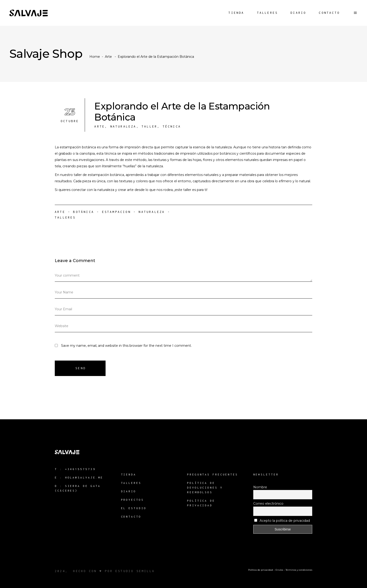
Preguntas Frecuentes (213, 474)
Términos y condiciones (299, 570)
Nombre (260, 487)
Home (95, 57)
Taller (149, 126)
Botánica (84, 212)
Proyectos (132, 500)
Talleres (65, 217)
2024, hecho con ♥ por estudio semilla (105, 571)
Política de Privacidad (201, 503)
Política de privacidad (261, 570)
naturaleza (152, 212)
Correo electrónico (268, 504)
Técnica (172, 126)
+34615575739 (80, 469)
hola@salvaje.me (84, 477)
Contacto (131, 517)
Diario (129, 491)
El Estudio (134, 508)
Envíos (279, 570)
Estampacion (116, 212)
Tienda (129, 474)
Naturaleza (123, 126)
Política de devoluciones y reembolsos (205, 488)
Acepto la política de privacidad (282, 521)
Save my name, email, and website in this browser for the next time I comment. (126, 346)
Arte (108, 57)
